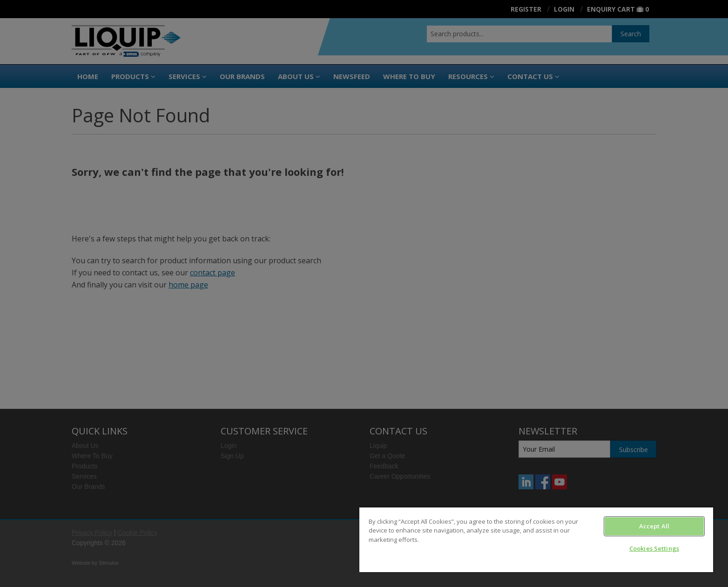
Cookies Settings (654, 548)
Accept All (654, 526)
